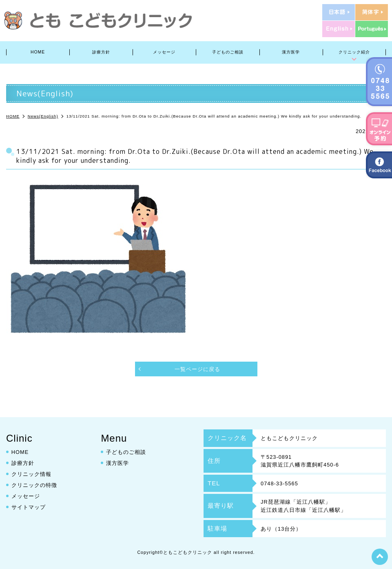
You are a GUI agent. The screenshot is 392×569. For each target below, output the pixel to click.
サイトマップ (29, 507)
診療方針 (101, 52)
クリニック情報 (31, 474)
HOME (38, 52)
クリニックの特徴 (34, 485)
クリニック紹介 (354, 52)
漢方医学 (291, 52)
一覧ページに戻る (197, 369)
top (380, 557)
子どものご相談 (228, 52)
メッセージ (164, 52)
